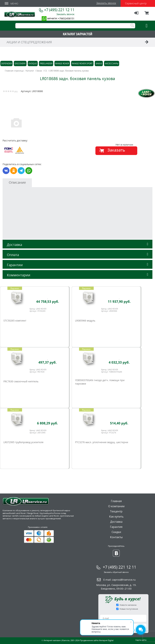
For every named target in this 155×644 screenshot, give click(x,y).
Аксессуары (112, 63)
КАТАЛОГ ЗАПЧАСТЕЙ (78, 34)
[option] (41, 123)
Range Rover (62, 63)
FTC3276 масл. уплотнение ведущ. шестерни (102, 442)
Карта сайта (141, 640)
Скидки (116, 532)
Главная (116, 501)
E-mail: (119, 580)
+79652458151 (66, 18)
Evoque (33, 63)
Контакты (116, 537)
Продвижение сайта (89, 640)
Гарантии (77, 265)
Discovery (20, 63)
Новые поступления (129, 609)
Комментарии (77, 275)
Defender (6, 63)
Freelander (46, 63)
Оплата (77, 255)
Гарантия (116, 527)
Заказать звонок (106, 3)
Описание (17, 182)
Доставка (77, 245)
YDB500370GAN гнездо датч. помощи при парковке (100, 382)
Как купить (116, 517)
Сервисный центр (136, 3)
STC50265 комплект (15, 321)
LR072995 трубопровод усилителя (23, 442)
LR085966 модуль (85, 321)
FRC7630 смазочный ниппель (21, 381)
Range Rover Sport (82, 63)
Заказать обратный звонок (116, 572)
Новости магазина (128, 605)
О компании (116, 506)
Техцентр (116, 511)
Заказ (99, 63)
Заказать (116, 150)
